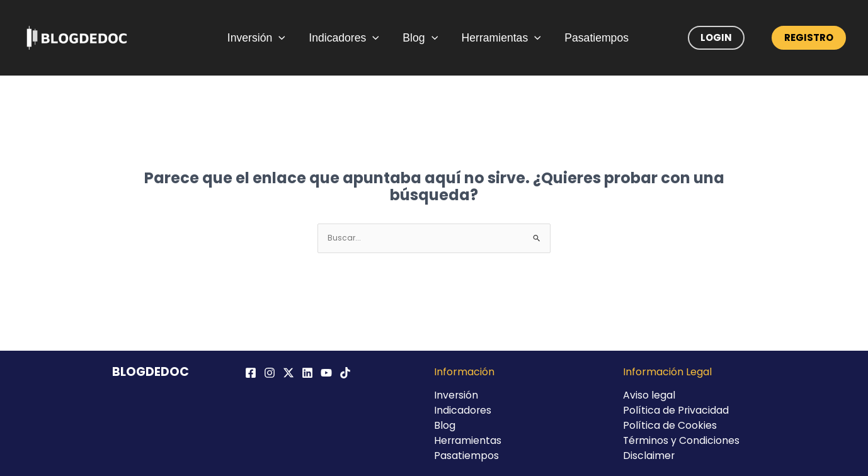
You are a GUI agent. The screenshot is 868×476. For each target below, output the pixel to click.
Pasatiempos (591, 38)
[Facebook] (251, 373)
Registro (809, 37)
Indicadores (348, 38)
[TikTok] (345, 373)
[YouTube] (326, 373)
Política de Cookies (670, 425)
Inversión (263, 38)
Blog (421, 38)
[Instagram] (270, 373)
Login (716, 37)
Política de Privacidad (676, 410)
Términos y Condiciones (682, 440)
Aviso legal (649, 395)
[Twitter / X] (288, 373)
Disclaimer (649, 456)
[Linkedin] (307, 373)
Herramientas (499, 38)
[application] (286, 38)
